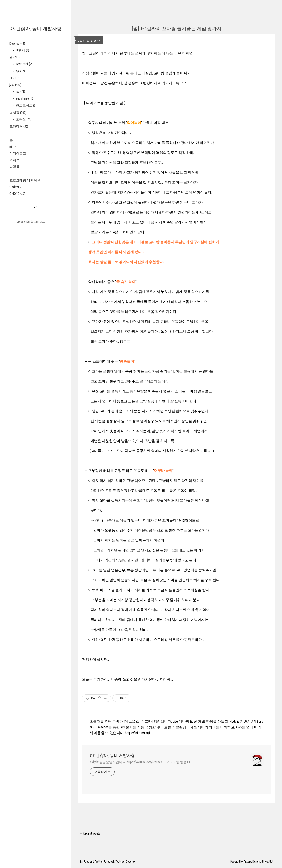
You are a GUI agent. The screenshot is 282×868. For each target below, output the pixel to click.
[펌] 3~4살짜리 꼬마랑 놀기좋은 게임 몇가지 (177, 28)
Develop (17, 44)
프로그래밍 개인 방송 (25, 180)
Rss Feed (85, 861)
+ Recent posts (90, 833)
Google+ (130, 861)
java (15, 85)
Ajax (20, 71)
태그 (13, 147)
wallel (270, 861)
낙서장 (18, 113)
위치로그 (16, 160)
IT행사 (22, 50)
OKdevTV (15, 187)
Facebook (109, 861)
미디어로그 (18, 153)
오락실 (23, 119)
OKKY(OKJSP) (18, 194)
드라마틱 (19, 126)
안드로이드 (26, 106)
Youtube (120, 861)
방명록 (14, 167)
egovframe (25, 98)
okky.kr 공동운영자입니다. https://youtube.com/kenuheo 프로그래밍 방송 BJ (140, 762)
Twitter (98, 861)
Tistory (247, 861)
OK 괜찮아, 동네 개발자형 (36, 28)
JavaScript (24, 64)
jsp (20, 91)
